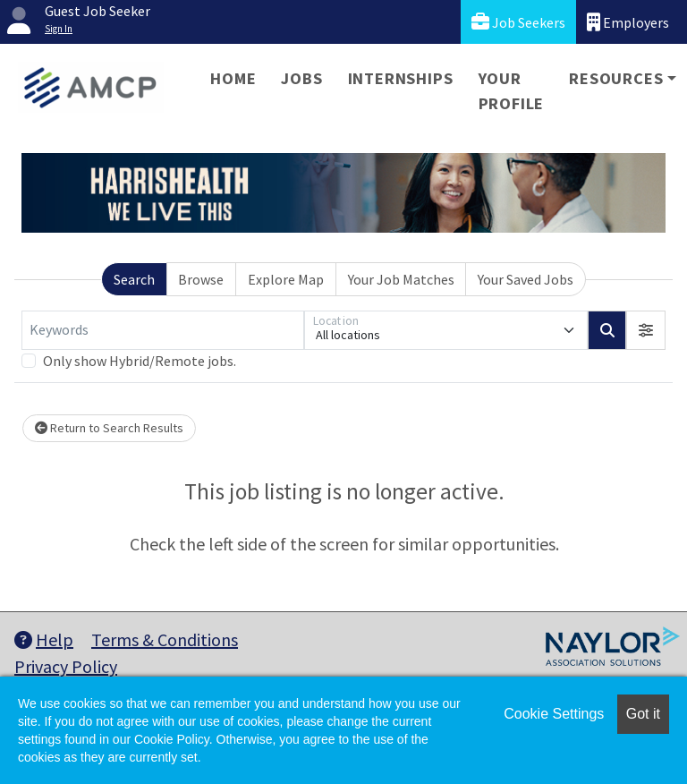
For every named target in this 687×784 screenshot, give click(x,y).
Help (44, 639)
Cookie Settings (554, 714)
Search (134, 279)
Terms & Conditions (165, 639)
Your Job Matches (401, 279)
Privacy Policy (66, 666)
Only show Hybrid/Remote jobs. (140, 361)
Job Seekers (518, 22)
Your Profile (512, 91)
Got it (643, 714)
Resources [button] (616, 78)
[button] (646, 330)
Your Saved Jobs (526, 279)
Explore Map (286, 279)
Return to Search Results (109, 428)
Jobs (301, 78)
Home (233, 78)
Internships (401, 78)
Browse (201, 279)
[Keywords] (163, 330)
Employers (628, 22)
